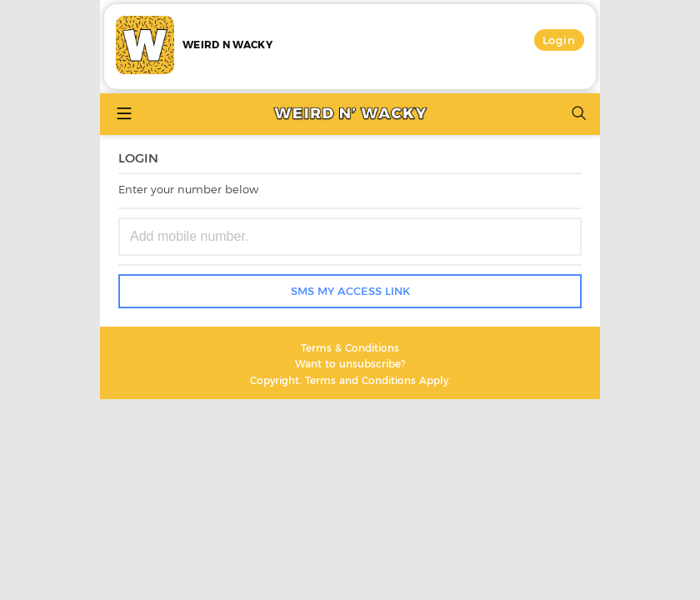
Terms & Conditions (350, 348)
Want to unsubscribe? (350, 364)
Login (560, 40)
